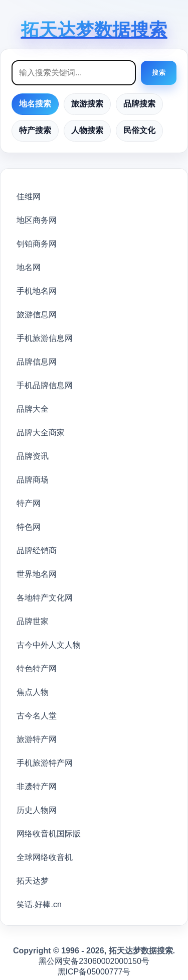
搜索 (159, 73)
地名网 (29, 267)
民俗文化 (139, 130)
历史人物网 (37, 810)
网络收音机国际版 (49, 834)
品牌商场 (33, 480)
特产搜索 (35, 130)
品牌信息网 (37, 362)
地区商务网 (37, 220)
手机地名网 (37, 291)
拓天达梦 (33, 881)
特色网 (29, 527)
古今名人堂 (37, 716)
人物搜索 (87, 130)
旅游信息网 (37, 315)
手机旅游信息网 (45, 338)
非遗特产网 (37, 786)
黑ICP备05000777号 (94, 972)
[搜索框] (74, 73)
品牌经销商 (37, 550)
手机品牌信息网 (45, 385)
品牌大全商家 (41, 433)
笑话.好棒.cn (39, 904)
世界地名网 (37, 574)
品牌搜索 (139, 104)
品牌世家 (33, 621)
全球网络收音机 (45, 857)
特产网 (29, 503)
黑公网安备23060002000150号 (94, 961)
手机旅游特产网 (45, 763)
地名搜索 (35, 104)
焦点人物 (33, 692)
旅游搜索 (87, 104)
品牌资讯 (33, 456)
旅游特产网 (37, 739)
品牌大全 (33, 409)
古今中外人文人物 (49, 645)
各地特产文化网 (45, 598)
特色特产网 (37, 668)
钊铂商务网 (37, 244)
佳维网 (29, 197)
